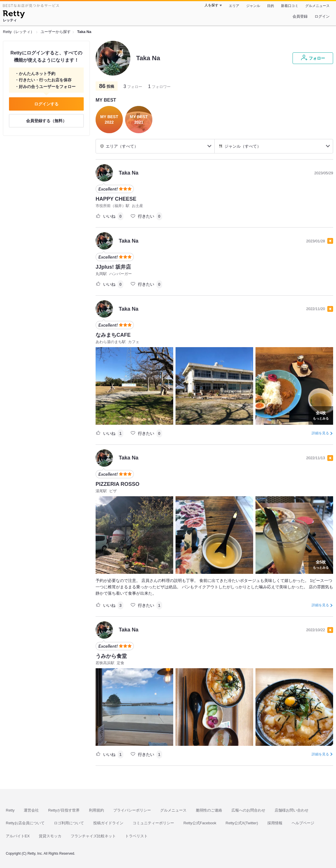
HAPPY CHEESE (116, 199)
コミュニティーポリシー (153, 823)
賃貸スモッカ (50, 836)
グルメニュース (317, 6)
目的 (271, 6)
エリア (234, 6)
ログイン (322, 16)
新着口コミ (290, 6)
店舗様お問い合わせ (292, 810)
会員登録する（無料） (46, 121)
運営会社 (31, 810)
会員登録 (300, 16)
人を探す (211, 5)
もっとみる (321, 415)
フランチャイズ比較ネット (93, 836)
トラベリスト (136, 836)
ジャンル (253, 6)
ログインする (46, 104)
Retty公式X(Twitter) (242, 823)
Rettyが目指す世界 (64, 810)
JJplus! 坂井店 (113, 267)
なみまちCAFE (113, 335)
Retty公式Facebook (200, 823)
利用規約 (96, 810)
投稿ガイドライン (108, 823)
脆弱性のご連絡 (209, 810)
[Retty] (14, 15)
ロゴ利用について (69, 823)
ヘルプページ (303, 823)
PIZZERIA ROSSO (117, 484)
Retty (10, 810)
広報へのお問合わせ (248, 810)
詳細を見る (320, 433)
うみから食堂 (111, 656)
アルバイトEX (18, 836)
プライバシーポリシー (132, 810)
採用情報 (275, 823)
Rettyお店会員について (25, 823)
